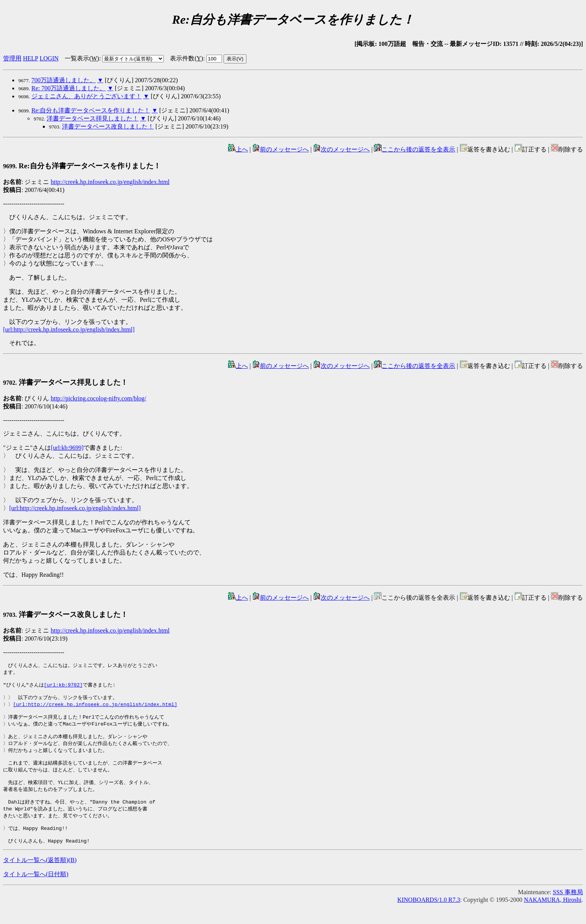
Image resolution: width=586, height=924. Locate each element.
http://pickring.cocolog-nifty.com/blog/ (98, 398)
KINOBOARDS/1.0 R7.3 (429, 917)
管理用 (12, 58)
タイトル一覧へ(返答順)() (40, 878)
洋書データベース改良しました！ (108, 126)
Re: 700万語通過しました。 (69, 88)
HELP (30, 58)
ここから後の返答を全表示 (415, 149)
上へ (238, 149)
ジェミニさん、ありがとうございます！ (87, 96)
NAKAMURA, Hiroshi (553, 917)
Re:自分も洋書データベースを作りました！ (91, 110)
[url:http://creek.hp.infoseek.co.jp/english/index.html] (69, 329)
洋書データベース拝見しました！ (93, 118)
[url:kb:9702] (63, 687)
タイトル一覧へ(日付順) (36, 892)
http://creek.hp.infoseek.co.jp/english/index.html (110, 182)
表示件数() (186, 58)
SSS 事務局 (568, 910)
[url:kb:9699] (67, 448)
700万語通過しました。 (64, 80)
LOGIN (49, 58)
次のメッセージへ (341, 149)
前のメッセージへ (281, 149)
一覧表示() (82, 58)
